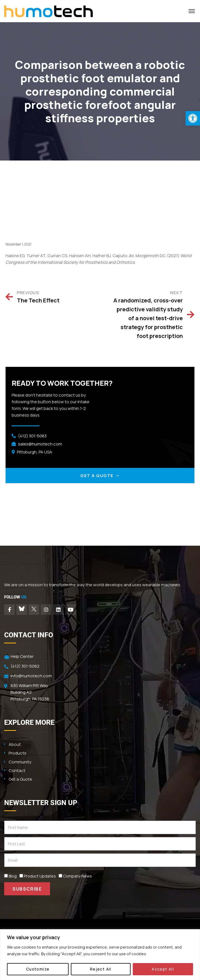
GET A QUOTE (100, 476)
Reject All (101, 969)
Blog (13, 876)
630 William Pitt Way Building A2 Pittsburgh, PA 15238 (30, 692)
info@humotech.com (31, 676)
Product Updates (40, 876)
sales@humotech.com (40, 444)
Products (17, 753)
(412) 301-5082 (25, 666)
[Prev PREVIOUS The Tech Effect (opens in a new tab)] (47, 297)
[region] (100, 955)
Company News (77, 876)
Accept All (163, 969)
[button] (193, 118)
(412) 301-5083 (32, 436)
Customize (38, 969)
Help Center (22, 656)
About (15, 744)
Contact (17, 770)
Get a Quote (20, 779)
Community (20, 762)
